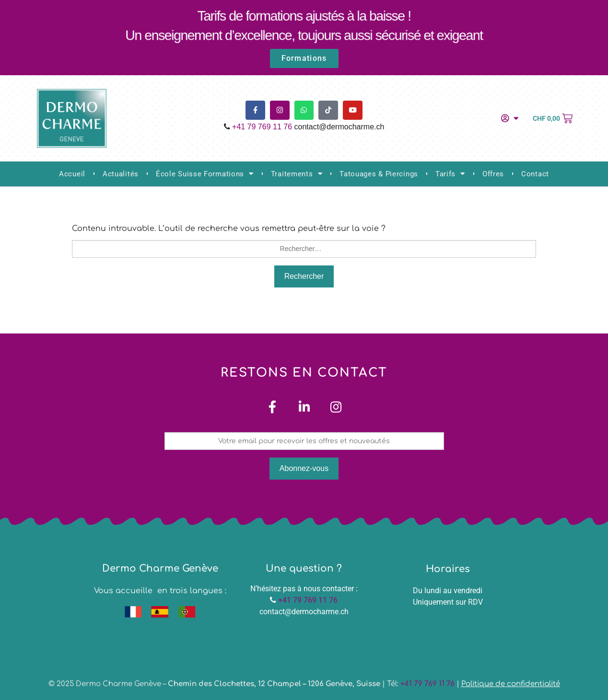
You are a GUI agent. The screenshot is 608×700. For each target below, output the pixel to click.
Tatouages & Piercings (379, 174)
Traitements (297, 174)
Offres (493, 174)
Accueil (72, 174)
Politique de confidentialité (511, 684)
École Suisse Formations (205, 174)
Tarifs (450, 174)
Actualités (121, 174)
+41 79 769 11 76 (262, 127)
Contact (535, 174)
